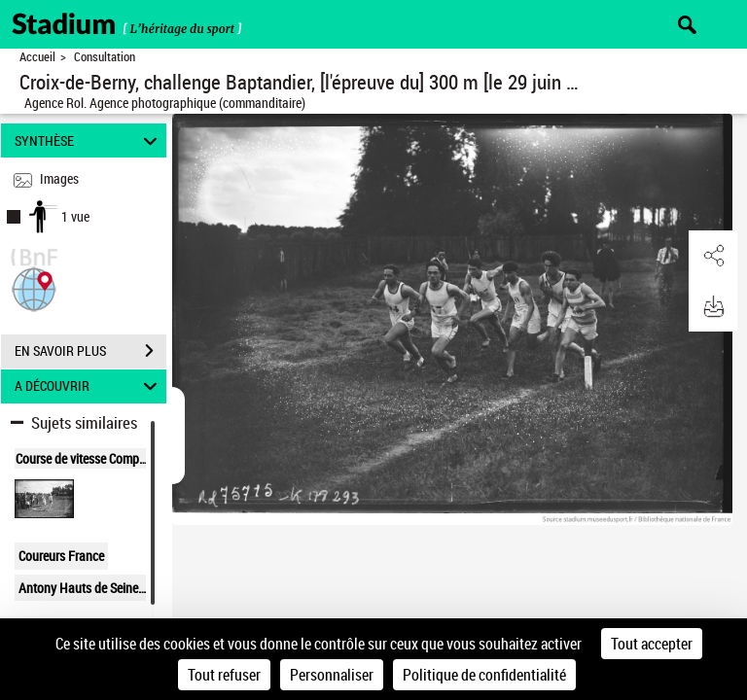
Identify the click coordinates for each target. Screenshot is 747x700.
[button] (34, 287)
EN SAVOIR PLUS (90, 351)
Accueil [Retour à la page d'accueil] (37, 57)
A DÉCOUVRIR (89, 386)
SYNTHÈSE (89, 140)
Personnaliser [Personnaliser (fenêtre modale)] (332, 675)
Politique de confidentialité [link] (484, 675)
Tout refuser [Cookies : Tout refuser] (224, 675)
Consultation (105, 57)
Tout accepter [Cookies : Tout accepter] (652, 644)
